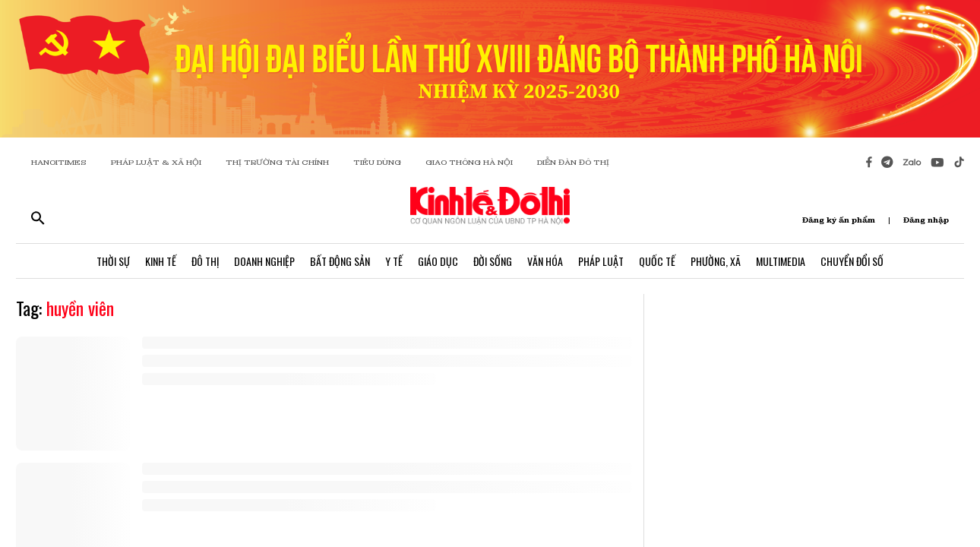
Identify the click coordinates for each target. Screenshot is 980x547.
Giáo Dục (438, 261)
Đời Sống (493, 261)
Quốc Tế (657, 261)
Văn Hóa (545, 261)
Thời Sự (113, 261)
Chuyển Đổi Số (852, 261)
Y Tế (394, 261)
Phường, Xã (716, 261)
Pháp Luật (601, 261)
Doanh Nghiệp (264, 261)
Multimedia (781, 261)
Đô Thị (205, 261)
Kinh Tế (161, 261)
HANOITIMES (59, 162)
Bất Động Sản (340, 261)
